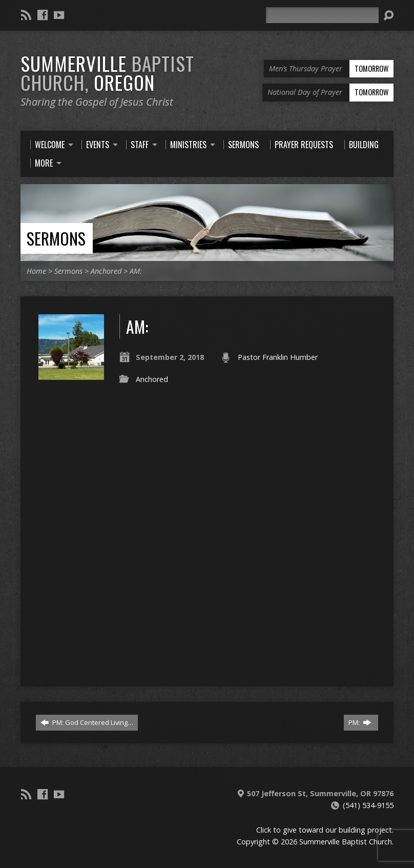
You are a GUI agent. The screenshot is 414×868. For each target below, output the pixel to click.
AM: (136, 271)
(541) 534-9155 (368, 805)
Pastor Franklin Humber (278, 357)
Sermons (56, 238)
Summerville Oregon (107, 73)
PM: (360, 722)
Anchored (106, 271)
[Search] (322, 15)
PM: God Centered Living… (87, 722)
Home (36, 271)
